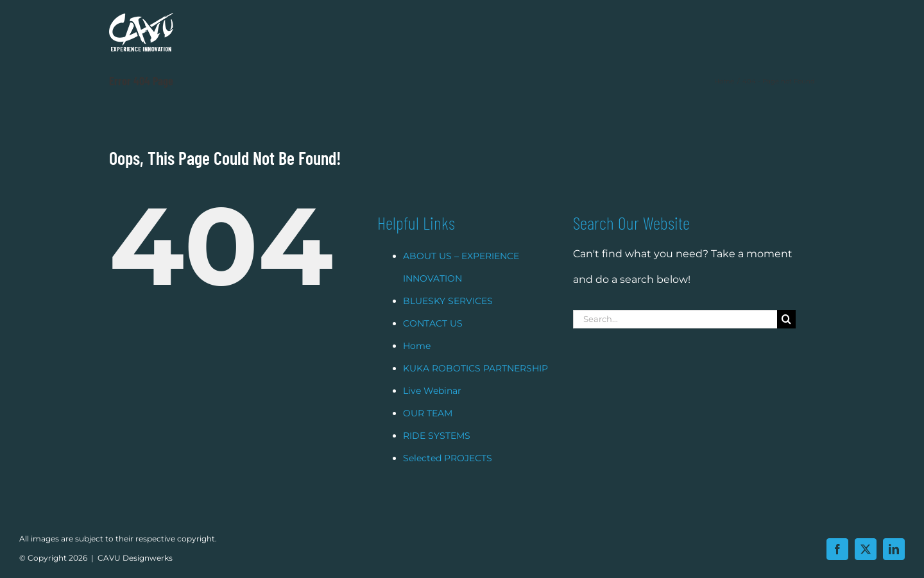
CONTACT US (433, 339)
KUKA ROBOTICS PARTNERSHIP (475, 384)
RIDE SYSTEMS (437, 452)
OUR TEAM (428, 429)
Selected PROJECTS (448, 474)
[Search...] (675, 335)
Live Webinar (432, 407)
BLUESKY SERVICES (448, 317)
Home (417, 362)
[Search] (786, 335)
